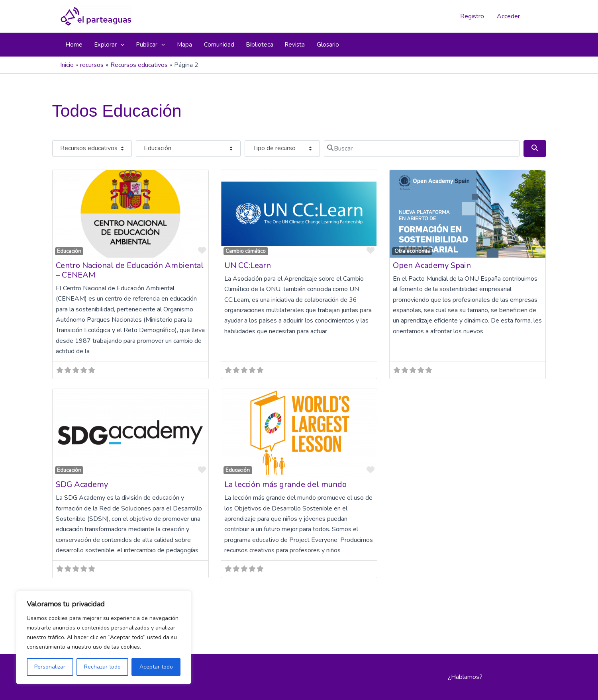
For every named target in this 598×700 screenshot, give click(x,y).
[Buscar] (422, 149)
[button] (121, 45)
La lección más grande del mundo (285, 484)
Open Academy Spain (432, 265)
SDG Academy (82, 484)
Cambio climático (246, 251)
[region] (104, 637)
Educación (69, 251)
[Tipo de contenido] (92, 149)
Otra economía (412, 251)
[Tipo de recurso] (282, 149)
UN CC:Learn (248, 265)
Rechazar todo (102, 667)
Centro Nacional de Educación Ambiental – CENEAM (130, 270)
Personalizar (50, 667)
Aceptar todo (156, 667)
